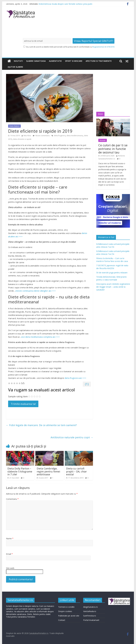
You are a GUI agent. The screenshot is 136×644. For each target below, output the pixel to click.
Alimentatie (55, 61)
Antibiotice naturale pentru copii (72, 437)
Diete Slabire (14, 126)
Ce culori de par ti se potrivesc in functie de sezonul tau (113, 149)
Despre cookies (65, 611)
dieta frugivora (60, 136)
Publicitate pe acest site (69, 616)
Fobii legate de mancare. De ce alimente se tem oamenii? (41, 425)
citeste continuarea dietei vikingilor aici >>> (35, 291)
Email (9, 554)
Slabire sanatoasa (36, 61)
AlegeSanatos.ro (90, 607)
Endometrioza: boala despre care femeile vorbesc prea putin (65, 4)
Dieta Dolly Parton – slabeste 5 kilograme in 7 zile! (20, 471)
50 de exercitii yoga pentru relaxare (112, 273)
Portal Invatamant (91, 620)
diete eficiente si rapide (22, 139)
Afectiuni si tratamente (99, 61)
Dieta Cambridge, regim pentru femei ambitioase (48, 471)
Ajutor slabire (15, 67)
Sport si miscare (74, 61)
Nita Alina (27, 136)
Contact (62, 620)
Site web (10, 568)
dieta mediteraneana (75, 136)
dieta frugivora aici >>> (75, 378)
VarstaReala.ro (90, 611)
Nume (10, 538)
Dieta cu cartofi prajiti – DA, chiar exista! (76, 471)
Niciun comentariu (41, 136)
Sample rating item (18, 396)
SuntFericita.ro (90, 616)
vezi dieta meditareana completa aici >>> (40, 337)
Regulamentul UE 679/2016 (103, 47)
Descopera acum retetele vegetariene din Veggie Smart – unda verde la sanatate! (113, 287)
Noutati (18, 61)
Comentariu (12, 499)
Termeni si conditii (66, 607)
